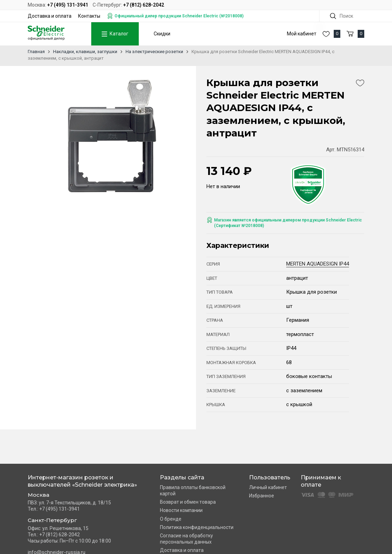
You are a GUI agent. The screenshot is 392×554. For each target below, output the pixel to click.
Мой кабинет (302, 34)
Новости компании (181, 510)
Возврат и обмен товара (188, 502)
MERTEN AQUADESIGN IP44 (318, 264)
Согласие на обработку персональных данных (186, 539)
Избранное (262, 496)
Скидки (162, 34)
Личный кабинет (268, 487)
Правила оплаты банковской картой (193, 490)
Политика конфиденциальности (197, 527)
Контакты (89, 16)
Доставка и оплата (50, 16)
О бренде (171, 519)
